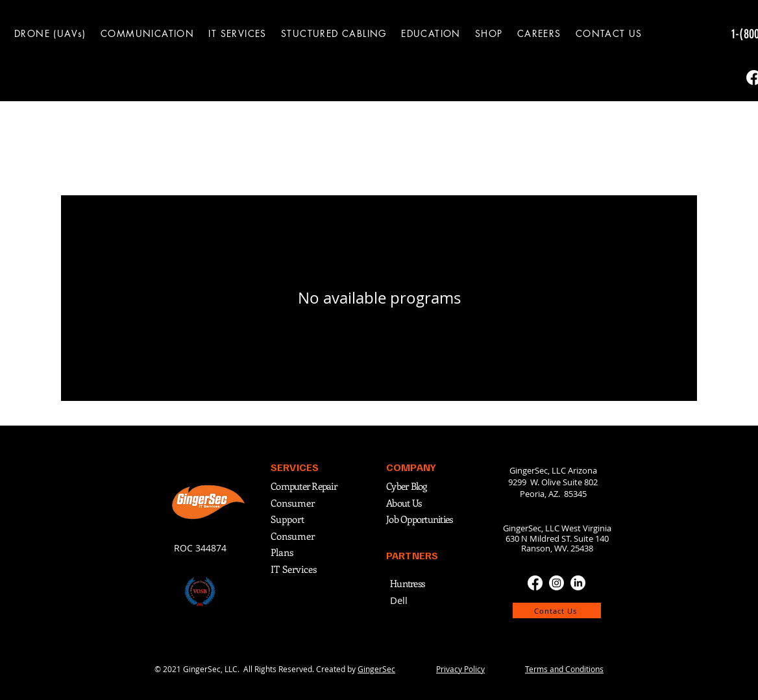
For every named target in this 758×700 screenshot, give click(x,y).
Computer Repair (304, 486)
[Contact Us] (557, 610)
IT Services (294, 569)
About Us (404, 503)
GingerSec (376, 669)
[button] (147, 33)
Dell (399, 600)
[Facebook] (535, 583)
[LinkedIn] (578, 583)
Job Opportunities (419, 519)
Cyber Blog (408, 486)
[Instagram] (556, 583)
